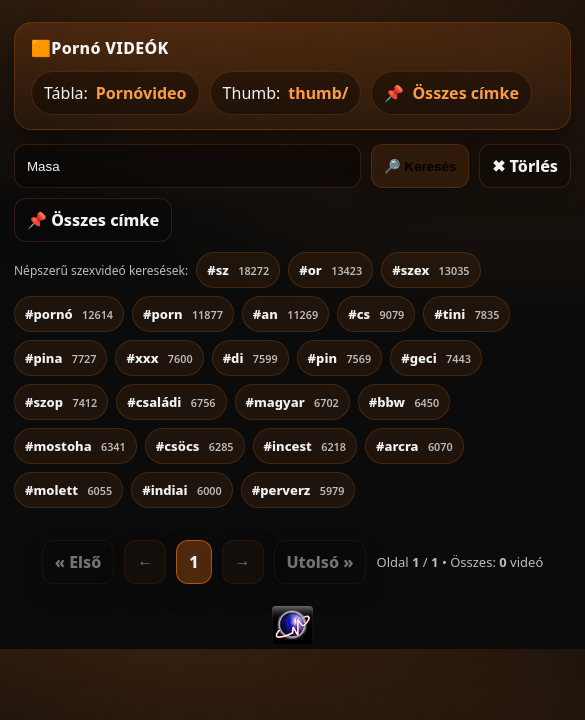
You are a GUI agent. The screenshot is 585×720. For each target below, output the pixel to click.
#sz (238, 270)
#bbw (404, 402)
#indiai (182, 490)
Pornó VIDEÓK (109, 48)
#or (330, 270)
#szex (430, 270)
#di (250, 358)
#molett (68, 490)
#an (285, 314)
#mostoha (75, 446)
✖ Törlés (525, 166)
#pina (60, 358)
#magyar (292, 402)
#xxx (159, 358)
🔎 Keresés (420, 166)
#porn (183, 314)
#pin (340, 358)
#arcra (414, 446)
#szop (61, 402)
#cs (376, 314)
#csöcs (195, 446)
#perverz (298, 490)
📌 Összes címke (93, 220)
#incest (305, 446)
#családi (171, 402)
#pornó (69, 314)
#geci (436, 358)
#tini (466, 314)
